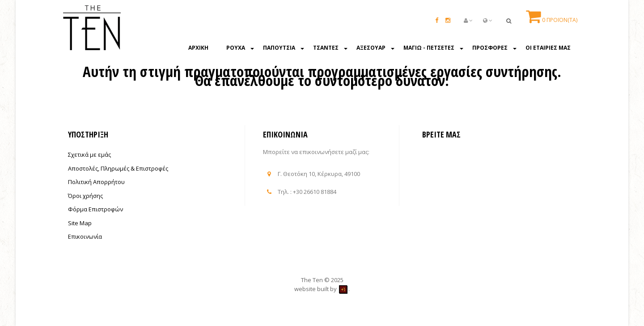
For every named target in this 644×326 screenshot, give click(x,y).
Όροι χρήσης (85, 196)
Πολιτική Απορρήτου (96, 182)
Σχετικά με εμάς (89, 154)
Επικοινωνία (85, 236)
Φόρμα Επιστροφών (95, 209)
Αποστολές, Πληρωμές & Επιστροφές (118, 168)
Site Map (80, 223)
